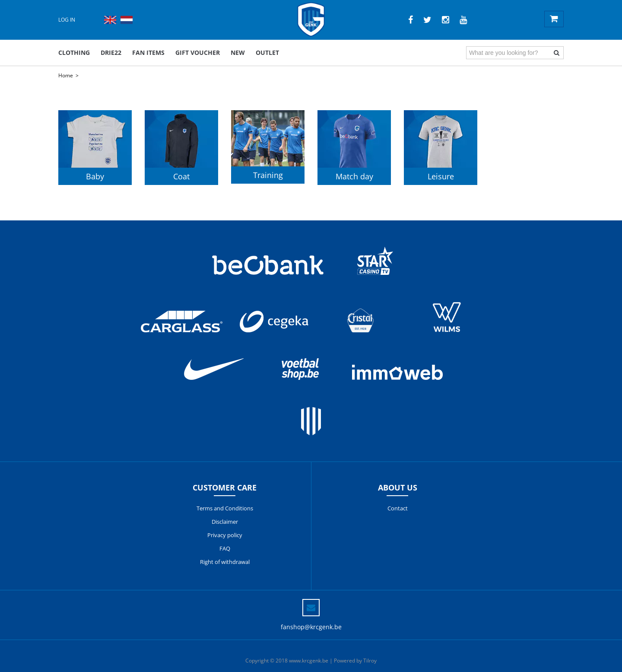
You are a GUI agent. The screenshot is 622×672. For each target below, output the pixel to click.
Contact (398, 508)
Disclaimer (225, 522)
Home (66, 75)
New (238, 53)
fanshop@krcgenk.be (311, 627)
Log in (67, 20)
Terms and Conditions (225, 508)
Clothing (74, 53)
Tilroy (370, 661)
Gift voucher (198, 53)
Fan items (148, 53)
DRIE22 (111, 53)
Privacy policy (225, 535)
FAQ (225, 548)
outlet (267, 53)
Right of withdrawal (225, 562)
